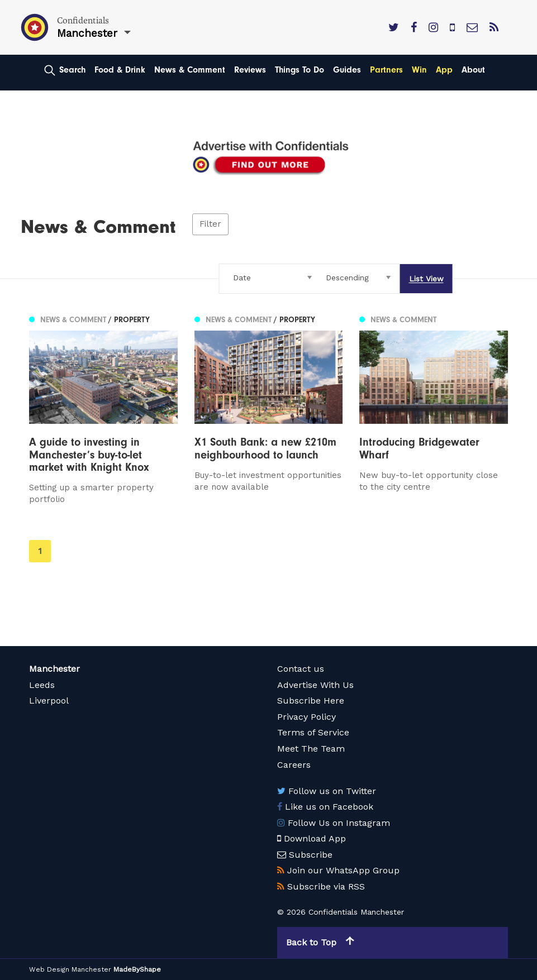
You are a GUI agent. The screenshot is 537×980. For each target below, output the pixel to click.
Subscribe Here (311, 701)
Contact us (301, 669)
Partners (386, 70)
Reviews (250, 70)
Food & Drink (120, 70)
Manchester (54, 669)
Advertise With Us (315, 685)
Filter (210, 224)
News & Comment (190, 70)
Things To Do (300, 70)
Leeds (42, 685)
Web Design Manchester (70, 969)
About (473, 70)
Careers (294, 765)
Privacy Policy (306, 717)
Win (419, 70)
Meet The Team (311, 749)
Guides (347, 70)
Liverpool (49, 701)
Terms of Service (313, 732)
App (444, 70)
